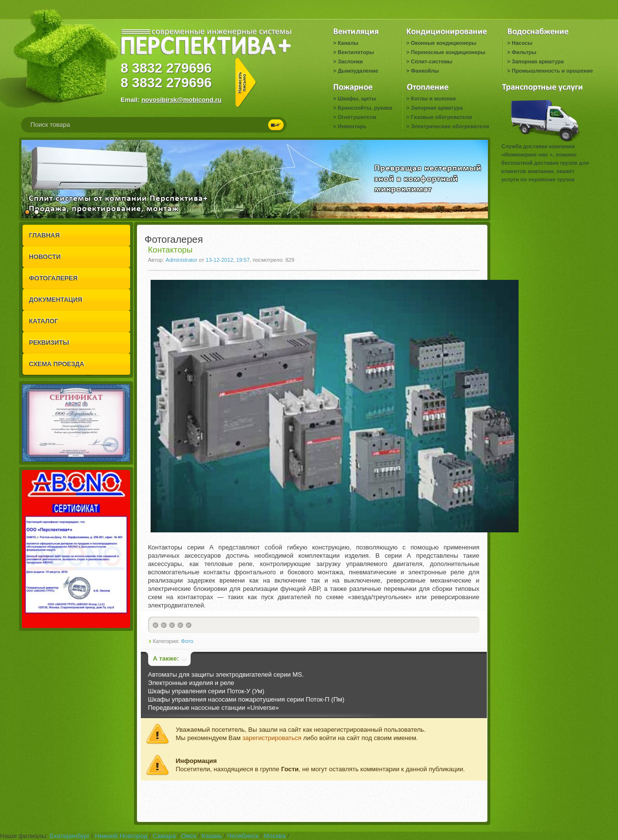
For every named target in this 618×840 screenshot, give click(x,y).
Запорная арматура (538, 61)
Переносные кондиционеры (448, 52)
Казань (212, 836)
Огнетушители (357, 117)
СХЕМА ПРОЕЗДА (57, 364)
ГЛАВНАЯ (45, 235)
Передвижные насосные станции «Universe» (214, 708)
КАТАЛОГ (44, 321)
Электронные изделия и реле (191, 683)
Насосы (522, 43)
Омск (188, 836)
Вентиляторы (356, 52)
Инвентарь (352, 126)
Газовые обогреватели (441, 117)
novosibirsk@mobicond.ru (181, 100)
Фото (187, 641)
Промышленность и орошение (552, 71)
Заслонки (350, 61)
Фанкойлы (425, 71)
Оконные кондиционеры (444, 43)
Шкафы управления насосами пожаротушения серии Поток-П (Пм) (246, 699)
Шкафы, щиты (357, 98)
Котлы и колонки (433, 98)
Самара (164, 836)
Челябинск (243, 836)
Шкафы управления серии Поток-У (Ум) (206, 691)
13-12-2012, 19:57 (228, 260)
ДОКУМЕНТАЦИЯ (56, 300)
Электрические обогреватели (450, 126)
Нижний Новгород (121, 836)
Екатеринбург (70, 836)
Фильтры (524, 52)
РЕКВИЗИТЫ (49, 342)
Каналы (348, 43)
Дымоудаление (358, 71)
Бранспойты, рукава (365, 108)
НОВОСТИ (45, 257)
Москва (274, 836)
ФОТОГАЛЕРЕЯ (54, 278)
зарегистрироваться (272, 738)
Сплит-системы (432, 61)
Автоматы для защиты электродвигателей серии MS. (226, 674)
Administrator (182, 260)
